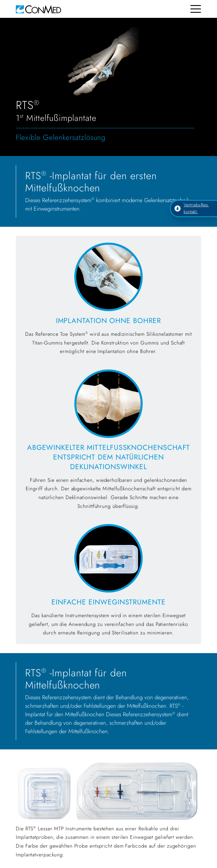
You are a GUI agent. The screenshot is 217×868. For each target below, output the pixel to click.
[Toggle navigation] (196, 9)
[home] (38, 9)
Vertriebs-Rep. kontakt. (192, 208)
